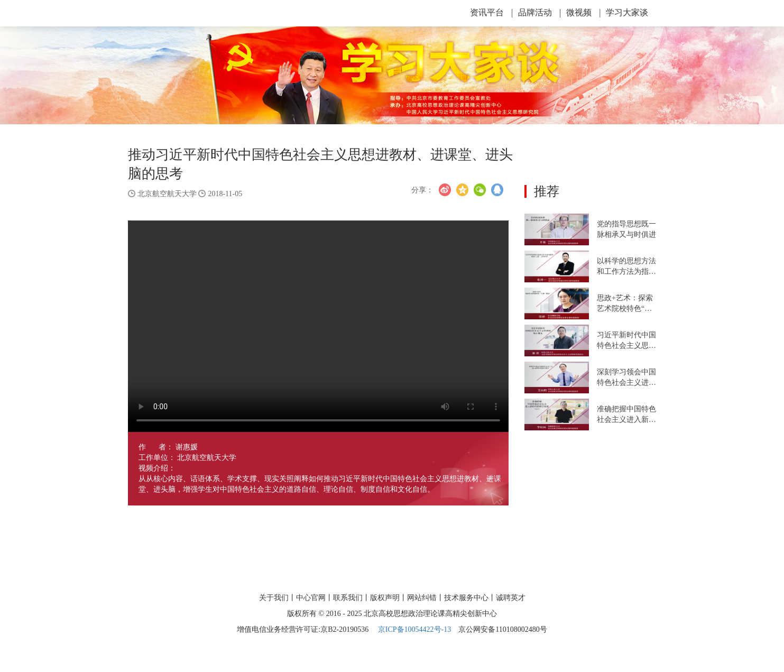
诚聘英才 (511, 598)
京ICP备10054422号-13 (414, 629)
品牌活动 (539, 12)
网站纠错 (422, 598)
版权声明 (385, 598)
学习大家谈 (627, 12)
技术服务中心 (466, 598)
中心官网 (311, 598)
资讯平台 (491, 12)
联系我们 (348, 598)
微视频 (583, 12)
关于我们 (274, 598)
